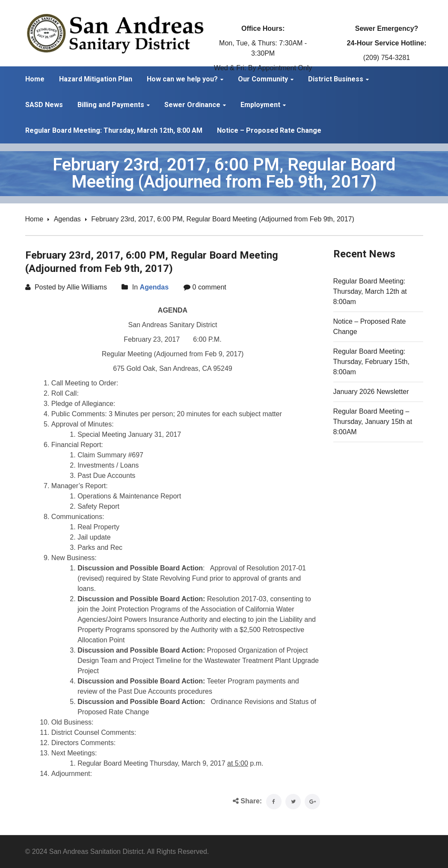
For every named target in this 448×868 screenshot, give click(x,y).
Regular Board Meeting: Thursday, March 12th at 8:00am (370, 291)
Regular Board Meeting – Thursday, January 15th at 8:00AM (373, 422)
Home (34, 219)
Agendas (67, 219)
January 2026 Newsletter (371, 392)
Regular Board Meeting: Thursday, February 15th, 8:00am (371, 362)
